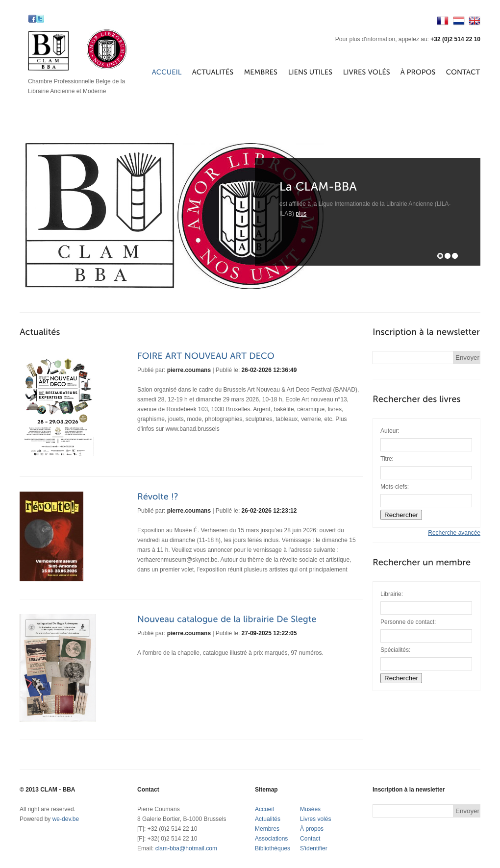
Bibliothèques (273, 848)
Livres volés (315, 819)
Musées (310, 809)
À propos (312, 829)
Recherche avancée (454, 533)
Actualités (268, 819)
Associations (271, 839)
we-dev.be (66, 819)
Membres (267, 829)
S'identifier (314, 848)
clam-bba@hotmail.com (186, 848)
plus (301, 214)
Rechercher (401, 678)
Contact (310, 839)
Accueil (264, 809)
